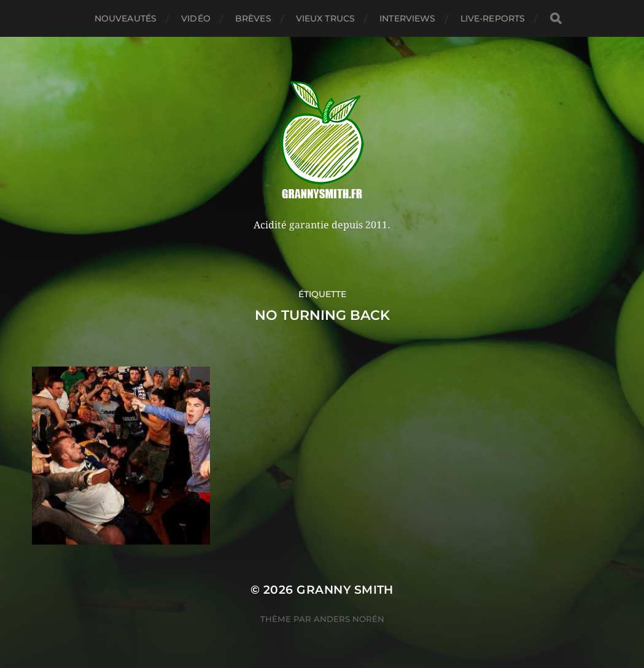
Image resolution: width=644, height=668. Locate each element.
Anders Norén (349, 619)
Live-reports (493, 18)
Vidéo (196, 18)
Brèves (253, 18)
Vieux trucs (326, 18)
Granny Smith (345, 590)
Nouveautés (126, 18)
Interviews (407, 18)
